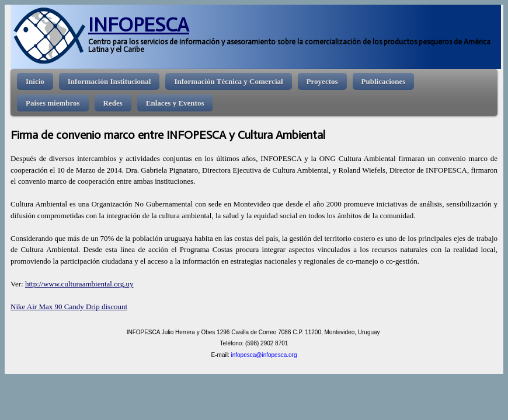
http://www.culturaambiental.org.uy (79, 284)
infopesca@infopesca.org (264, 355)
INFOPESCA (139, 25)
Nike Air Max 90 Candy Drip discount (69, 307)
